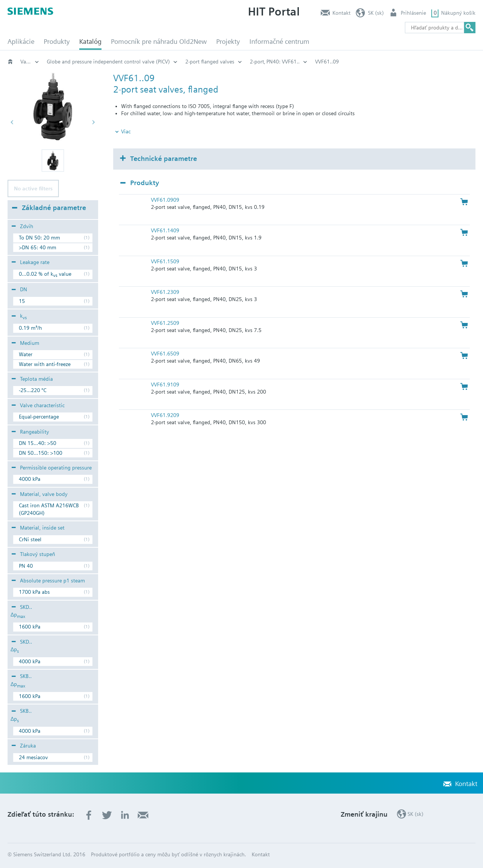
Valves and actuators (121, 62)
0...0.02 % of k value (45, 275)
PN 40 (26, 566)
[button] (53, 161)
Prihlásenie (413, 13)
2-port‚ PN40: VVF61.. (388, 62)
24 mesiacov (33, 757)
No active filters (33, 188)
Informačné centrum (279, 41)
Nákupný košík (458, 13)
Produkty (57, 41)
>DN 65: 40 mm (38, 247)
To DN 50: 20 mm (39, 238)
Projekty (228, 41)
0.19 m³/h (30, 328)
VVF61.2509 (165, 323)
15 (22, 301)
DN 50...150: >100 (41, 453)
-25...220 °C (33, 390)
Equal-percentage (39, 417)
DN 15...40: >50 (38, 443)
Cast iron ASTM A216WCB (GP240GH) (49, 509)
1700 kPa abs (34, 592)
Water (26, 354)
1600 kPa (30, 627)
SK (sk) (376, 13)
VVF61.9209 (165, 415)
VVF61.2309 (165, 292)
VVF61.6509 (165, 354)
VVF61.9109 (165, 385)
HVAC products (64, 62)
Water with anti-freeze (45, 364)
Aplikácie (21, 41)
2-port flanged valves (323, 62)
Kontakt (341, 13)
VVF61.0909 (165, 200)
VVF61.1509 (165, 261)
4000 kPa (30, 479)
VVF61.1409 (165, 230)
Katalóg (90, 41)
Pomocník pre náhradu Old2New (159, 41)
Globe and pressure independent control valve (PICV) (222, 62)
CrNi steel (30, 539)
